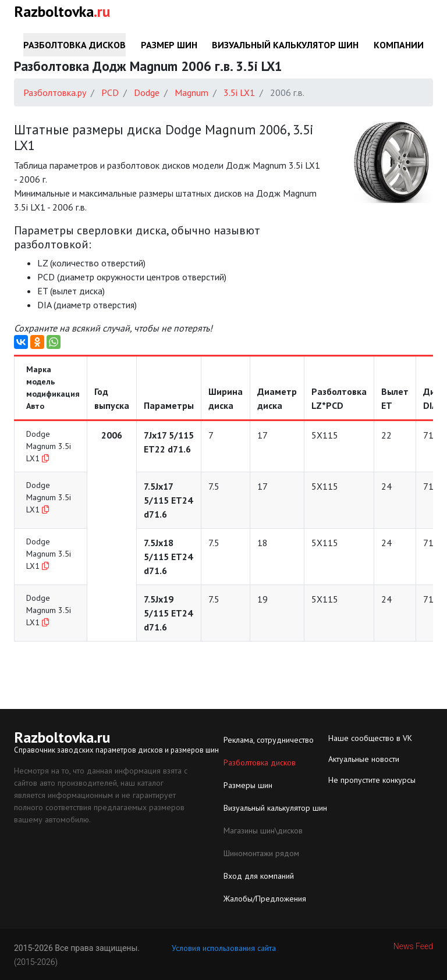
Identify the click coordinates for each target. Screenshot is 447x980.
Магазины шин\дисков (263, 831)
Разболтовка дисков (74, 45)
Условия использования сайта (224, 948)
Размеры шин (248, 785)
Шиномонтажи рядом (261, 853)
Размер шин (169, 45)
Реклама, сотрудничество (269, 740)
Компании (399, 45)
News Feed (413, 946)
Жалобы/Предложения (265, 899)
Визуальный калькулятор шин (285, 45)
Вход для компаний (259, 876)
